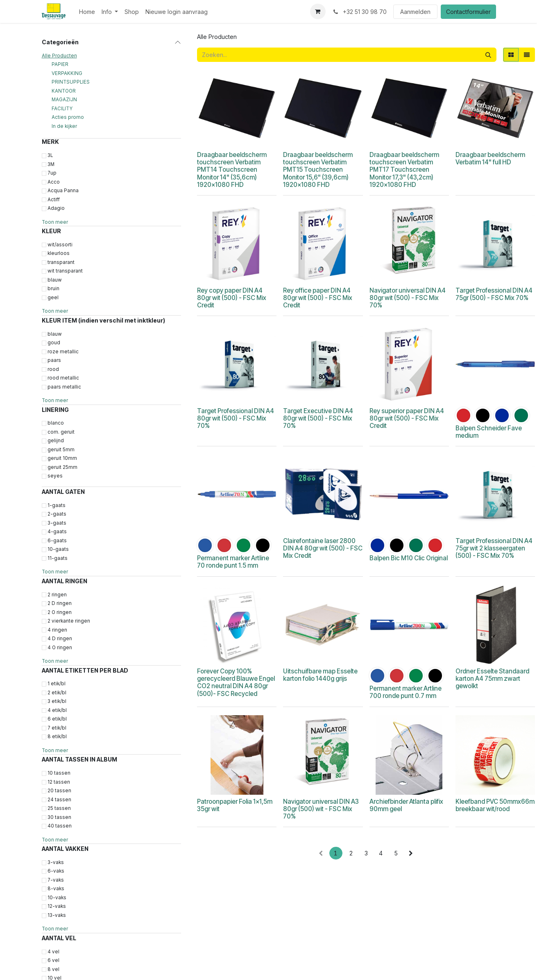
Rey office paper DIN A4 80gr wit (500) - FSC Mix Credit (318, 298)
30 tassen (59, 817)
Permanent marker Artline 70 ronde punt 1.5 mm (233, 562)
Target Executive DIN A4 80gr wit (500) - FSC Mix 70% (318, 418)
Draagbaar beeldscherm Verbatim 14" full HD (490, 158)
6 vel (53, 960)
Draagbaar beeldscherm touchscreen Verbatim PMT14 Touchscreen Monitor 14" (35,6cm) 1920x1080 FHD (232, 170)
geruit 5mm (61, 450)
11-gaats (58, 558)
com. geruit (61, 432)
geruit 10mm (62, 458)
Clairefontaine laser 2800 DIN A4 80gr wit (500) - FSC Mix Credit (323, 548)
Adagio (56, 208)
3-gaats (57, 523)
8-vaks (56, 889)
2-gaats (57, 514)
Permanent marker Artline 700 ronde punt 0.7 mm (405, 692)
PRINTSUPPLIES (71, 82)
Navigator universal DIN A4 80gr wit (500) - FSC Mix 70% (407, 298)
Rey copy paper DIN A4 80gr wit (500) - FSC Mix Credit (232, 298)
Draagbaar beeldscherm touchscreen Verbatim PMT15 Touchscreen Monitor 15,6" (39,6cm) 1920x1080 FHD (318, 170)
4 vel (53, 952)
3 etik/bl (57, 701)
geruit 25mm (62, 467)
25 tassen (59, 808)
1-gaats (57, 505)
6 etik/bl (57, 719)
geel (53, 298)
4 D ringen (60, 639)
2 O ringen (60, 612)
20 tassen (59, 791)
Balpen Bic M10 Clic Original (408, 558)
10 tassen (59, 773)
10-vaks (57, 898)
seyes (55, 476)
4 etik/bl (57, 710)
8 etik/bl (57, 737)
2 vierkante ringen (69, 621)
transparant (61, 262)
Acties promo (68, 117)
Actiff (54, 200)
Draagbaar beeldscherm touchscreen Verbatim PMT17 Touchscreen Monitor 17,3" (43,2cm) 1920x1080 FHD (404, 170)
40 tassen (60, 826)
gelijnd (56, 441)
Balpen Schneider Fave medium (488, 432)
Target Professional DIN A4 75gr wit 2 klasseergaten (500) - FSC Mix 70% (494, 548)
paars (54, 360)
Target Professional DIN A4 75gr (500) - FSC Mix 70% (494, 294)
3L (50, 155)
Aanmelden (415, 12)
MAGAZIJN (64, 100)
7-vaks (56, 880)
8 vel (53, 969)
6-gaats (57, 541)
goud (54, 343)
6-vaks (56, 871)
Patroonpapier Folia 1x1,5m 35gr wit (235, 805)
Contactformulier (468, 12)
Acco (54, 182)
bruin (53, 289)
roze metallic (63, 352)
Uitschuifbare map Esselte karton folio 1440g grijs (320, 675)
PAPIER (60, 64)
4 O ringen (60, 648)
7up (52, 173)
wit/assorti (60, 245)
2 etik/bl (57, 693)
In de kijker (64, 126)
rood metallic (63, 378)
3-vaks (56, 862)
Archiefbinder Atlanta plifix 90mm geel (406, 805)
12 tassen (59, 782)
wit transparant (65, 271)
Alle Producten (59, 56)
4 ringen (57, 630)
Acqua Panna (63, 191)
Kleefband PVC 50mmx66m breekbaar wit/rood (495, 805)
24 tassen (59, 800)
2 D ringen (60, 603)
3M (51, 164)
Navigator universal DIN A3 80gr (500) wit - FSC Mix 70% (321, 809)
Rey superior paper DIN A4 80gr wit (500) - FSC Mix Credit (406, 418)
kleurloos (59, 253)
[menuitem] (87, 12)
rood (53, 369)
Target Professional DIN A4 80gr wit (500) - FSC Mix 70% (236, 418)
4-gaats (57, 532)
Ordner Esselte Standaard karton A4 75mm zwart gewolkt (492, 679)
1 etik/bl (57, 684)
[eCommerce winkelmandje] (318, 11)
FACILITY (62, 109)
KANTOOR (64, 91)
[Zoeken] (488, 55)
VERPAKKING (67, 73)
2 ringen (57, 595)
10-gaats (58, 549)
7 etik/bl (57, 728)
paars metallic (64, 387)
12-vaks (57, 906)
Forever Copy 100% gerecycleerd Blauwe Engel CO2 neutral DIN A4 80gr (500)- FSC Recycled (236, 682)
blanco (56, 423)
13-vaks (57, 915)
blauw (55, 280)
